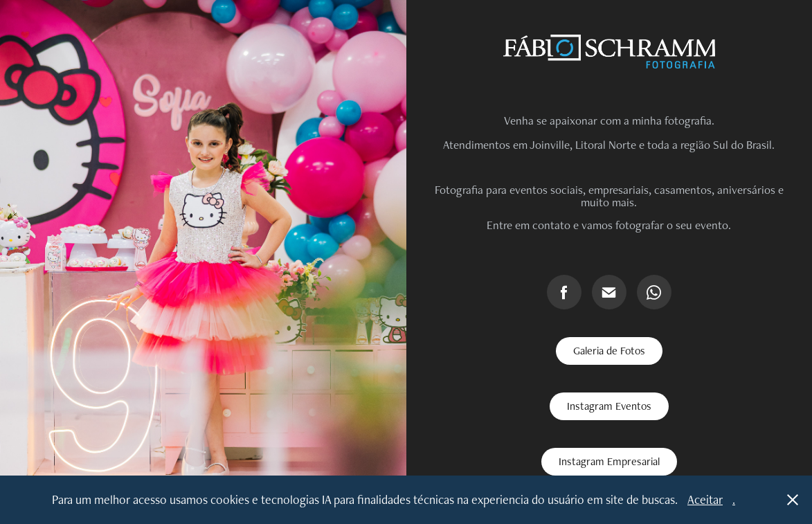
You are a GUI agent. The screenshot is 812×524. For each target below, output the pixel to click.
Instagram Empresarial (609, 461)
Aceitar (705, 499)
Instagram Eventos (609, 406)
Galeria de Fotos (609, 351)
